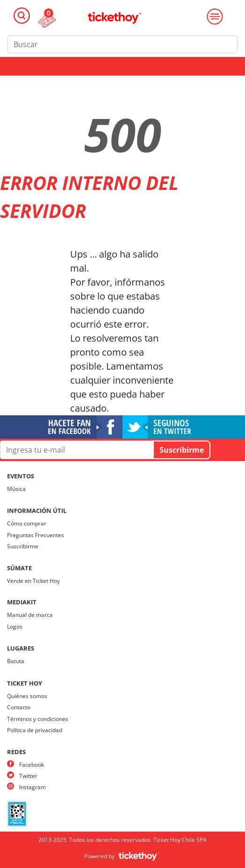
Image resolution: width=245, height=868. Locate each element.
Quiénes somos (27, 696)
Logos (15, 626)
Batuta (16, 661)
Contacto (19, 707)
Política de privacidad (35, 730)
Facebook (32, 765)
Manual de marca (30, 615)
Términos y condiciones (38, 719)
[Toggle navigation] (22, 16)
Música (16, 489)
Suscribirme (23, 546)
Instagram (32, 787)
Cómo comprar (27, 523)
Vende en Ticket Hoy (33, 581)
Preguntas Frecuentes (36, 535)
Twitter (28, 776)
